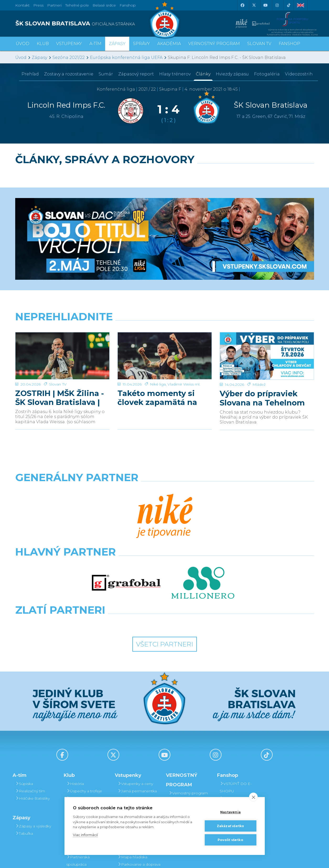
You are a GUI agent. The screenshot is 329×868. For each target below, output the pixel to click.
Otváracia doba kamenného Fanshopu (241, 716)
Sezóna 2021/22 (69, 57)
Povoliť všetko (230, 840)
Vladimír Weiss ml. (184, 384)
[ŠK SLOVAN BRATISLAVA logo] (88, 24)
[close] (253, 797)
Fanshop (128, 5)
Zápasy (39, 57)
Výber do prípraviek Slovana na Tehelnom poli (262, 398)
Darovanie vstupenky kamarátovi (190, 725)
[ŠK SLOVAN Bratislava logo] (165, 20)
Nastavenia (230, 812)
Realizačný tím (30, 705)
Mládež (259, 384)
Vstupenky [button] (69, 44)
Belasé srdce (104, 5)
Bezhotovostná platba (133, 760)
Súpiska (24, 697)
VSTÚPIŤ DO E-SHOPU (236, 701)
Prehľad (30, 74)
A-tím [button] (95, 44)
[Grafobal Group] (203, 537)
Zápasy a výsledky (33, 740)
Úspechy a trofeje (84, 705)
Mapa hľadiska (132, 771)
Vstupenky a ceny (135, 697)
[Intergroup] (126, 537)
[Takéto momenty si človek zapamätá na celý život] (165, 356)
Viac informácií (85, 835)
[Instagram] (277, 5)
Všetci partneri (165, 558)
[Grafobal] (126, 514)
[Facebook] (242, 5)
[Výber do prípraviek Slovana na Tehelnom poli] (267, 356)
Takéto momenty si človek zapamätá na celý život (157, 398)
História (75, 697)
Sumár (106, 74)
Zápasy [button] (117, 44)
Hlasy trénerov (175, 74)
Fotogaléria (267, 74)
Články (203, 74)
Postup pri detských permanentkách (189, 754)
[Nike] (165, 491)
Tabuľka (24, 747)
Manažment (79, 734)
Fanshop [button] (289, 44)
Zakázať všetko (231, 826)
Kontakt (75, 741)
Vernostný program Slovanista (137, 789)
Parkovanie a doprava (139, 778)
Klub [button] (43, 44)
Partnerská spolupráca (78, 774)
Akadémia (169, 44)
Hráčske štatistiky (33, 712)
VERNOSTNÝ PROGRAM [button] (214, 44)
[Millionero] (203, 514)
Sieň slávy (77, 712)
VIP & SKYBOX (133, 734)
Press (38, 5)
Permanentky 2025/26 (132, 723)
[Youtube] (266, 5)
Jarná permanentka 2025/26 (137, 708)
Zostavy (69, 74)
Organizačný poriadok (79, 796)
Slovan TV (58, 384)
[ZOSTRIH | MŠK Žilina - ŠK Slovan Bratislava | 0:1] (62, 356)
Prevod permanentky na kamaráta (190, 740)
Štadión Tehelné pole (87, 785)
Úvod (23, 44)
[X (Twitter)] (254, 5)
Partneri (75, 763)
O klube (75, 727)
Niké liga (158, 384)
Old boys (76, 719)
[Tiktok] (289, 5)
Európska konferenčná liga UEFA (126, 57)
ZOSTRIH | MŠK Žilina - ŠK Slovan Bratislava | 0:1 (60, 398)
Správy (141, 44)
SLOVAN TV (259, 44)
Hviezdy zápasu (232, 74)
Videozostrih (299, 74)
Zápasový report (136, 74)
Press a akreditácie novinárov (85, 752)
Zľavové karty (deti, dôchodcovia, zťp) (136, 745)
